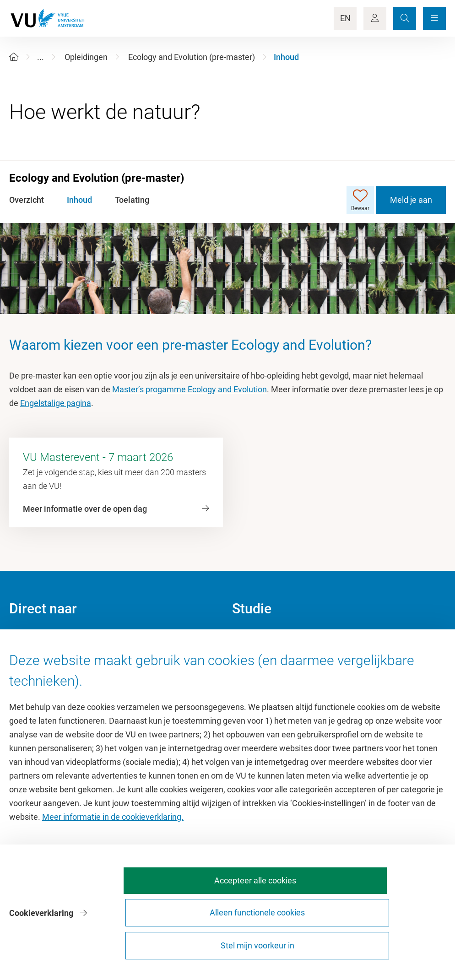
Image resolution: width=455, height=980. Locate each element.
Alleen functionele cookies (292, 941)
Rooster (246, 680)
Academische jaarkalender (279, 639)
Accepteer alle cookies (190, 941)
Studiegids (251, 660)
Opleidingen (86, 57)
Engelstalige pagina (56, 403)
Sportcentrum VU (40, 680)
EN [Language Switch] (345, 18)
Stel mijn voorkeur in (394, 941)
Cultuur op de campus (49, 660)
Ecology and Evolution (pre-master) (192, 57)
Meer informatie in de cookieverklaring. (113, 873)
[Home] (14, 57)
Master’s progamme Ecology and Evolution (190, 389)
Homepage (29, 639)
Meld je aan (411, 200)
